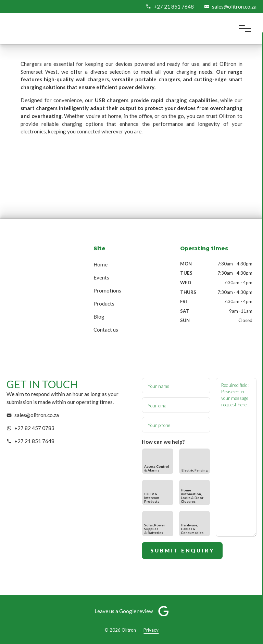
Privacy (151, 630)
